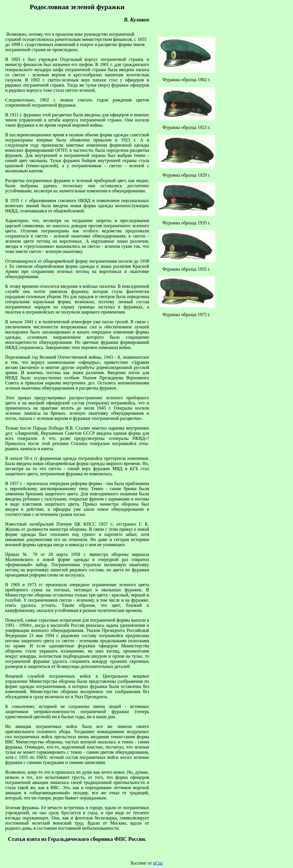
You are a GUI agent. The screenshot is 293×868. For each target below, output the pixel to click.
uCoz (158, 863)
